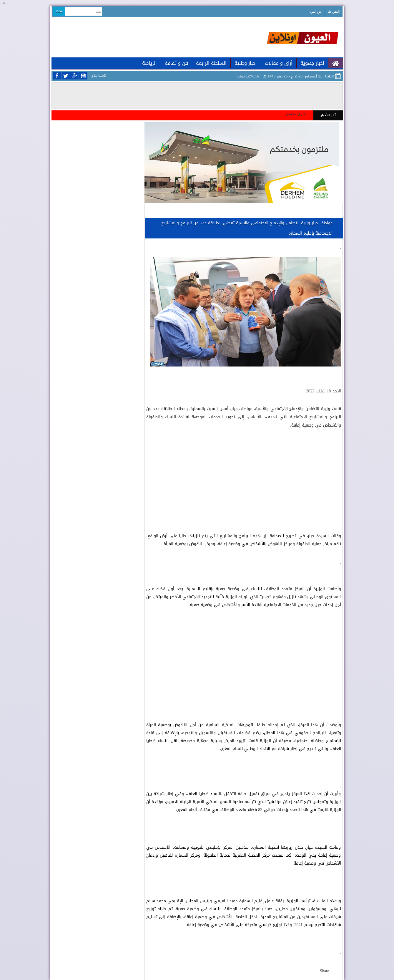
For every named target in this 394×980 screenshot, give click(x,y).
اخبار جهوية (312, 63)
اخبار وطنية (246, 63)
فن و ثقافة (176, 63)
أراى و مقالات (279, 63)
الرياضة (149, 63)
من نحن (316, 11)
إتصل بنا (334, 11)
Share (325, 971)
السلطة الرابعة (211, 63)
